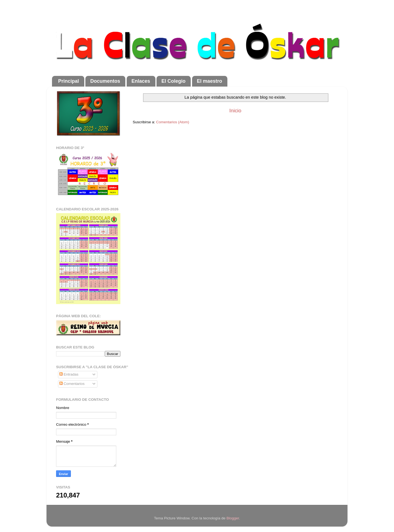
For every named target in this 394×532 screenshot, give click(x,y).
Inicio (235, 111)
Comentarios (72, 384)
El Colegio (173, 81)
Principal (69, 81)
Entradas (69, 374)
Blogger (233, 518)
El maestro (210, 81)
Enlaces (141, 81)
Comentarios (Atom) (173, 122)
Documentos (105, 81)
